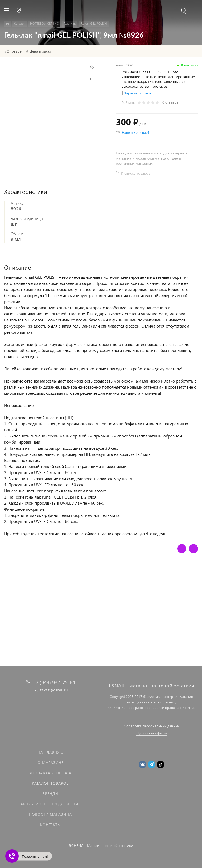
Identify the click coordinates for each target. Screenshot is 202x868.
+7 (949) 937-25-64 (54, 682)
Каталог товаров (50, 783)
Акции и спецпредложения (51, 804)
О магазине (51, 762)
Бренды (51, 794)
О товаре (14, 51)
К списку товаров (136, 173)
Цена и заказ (40, 51)
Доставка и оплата (51, 773)
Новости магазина (50, 814)
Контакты (50, 825)
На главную (51, 752)
